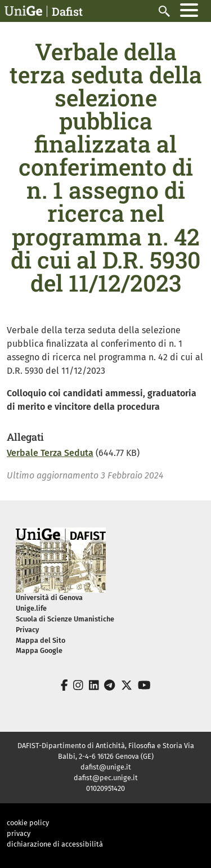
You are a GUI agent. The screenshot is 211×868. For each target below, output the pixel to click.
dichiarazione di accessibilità (55, 844)
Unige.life (31, 608)
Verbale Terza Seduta (50, 453)
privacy (19, 833)
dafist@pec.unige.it (106, 778)
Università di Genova (49, 598)
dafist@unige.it (106, 767)
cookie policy (28, 823)
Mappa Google (39, 650)
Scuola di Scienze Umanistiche (65, 619)
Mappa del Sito (41, 640)
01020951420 (105, 788)
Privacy (27, 630)
